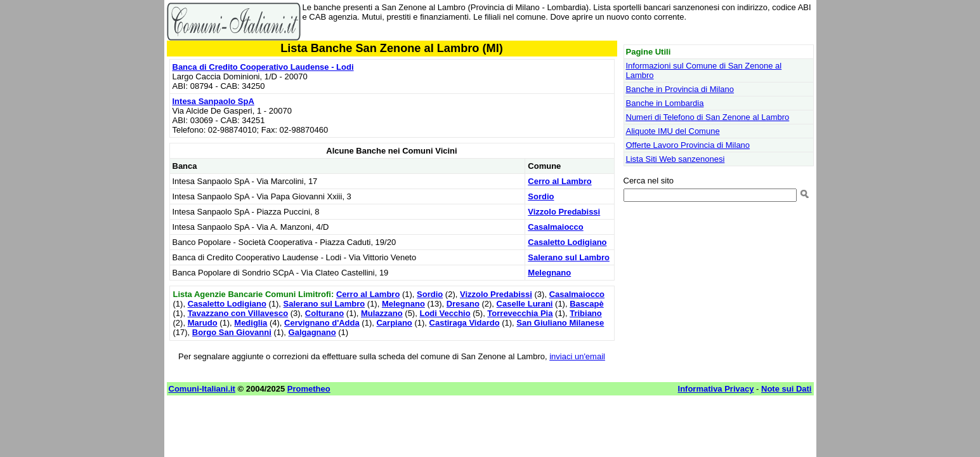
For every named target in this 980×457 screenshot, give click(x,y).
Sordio (541, 196)
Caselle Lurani (525, 304)
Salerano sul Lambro (569, 257)
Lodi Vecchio (445, 313)
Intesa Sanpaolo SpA (213, 101)
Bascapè (586, 304)
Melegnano (549, 273)
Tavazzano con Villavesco (238, 313)
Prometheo (309, 389)
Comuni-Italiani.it (202, 389)
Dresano (463, 304)
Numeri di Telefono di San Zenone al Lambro (708, 117)
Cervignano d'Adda (322, 323)
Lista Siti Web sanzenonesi (676, 159)
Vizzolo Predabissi (564, 212)
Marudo (203, 323)
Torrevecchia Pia (520, 313)
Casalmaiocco (555, 227)
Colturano (324, 313)
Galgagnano (312, 332)
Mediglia (251, 323)
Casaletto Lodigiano (567, 242)
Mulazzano (382, 313)
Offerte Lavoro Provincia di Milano (688, 145)
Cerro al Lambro (559, 181)
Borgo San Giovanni (232, 332)
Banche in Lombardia (665, 103)
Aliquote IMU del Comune (673, 131)
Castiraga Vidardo (465, 323)
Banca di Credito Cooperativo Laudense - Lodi (263, 67)
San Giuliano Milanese (560, 323)
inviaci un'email (577, 356)
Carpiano (394, 323)
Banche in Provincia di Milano (680, 89)
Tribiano (586, 313)
